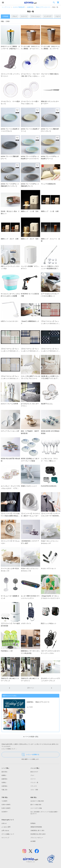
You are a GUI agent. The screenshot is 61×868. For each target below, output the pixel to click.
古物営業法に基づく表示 (37, 831)
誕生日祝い (5, 772)
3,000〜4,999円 (6, 805)
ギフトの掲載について (8, 834)
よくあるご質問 (6, 827)
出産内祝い (5, 786)
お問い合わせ (5, 831)
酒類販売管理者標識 (36, 827)
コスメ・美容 (34, 790)
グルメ (15, 16)
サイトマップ (5, 838)
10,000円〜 (5, 812)
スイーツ (24, 16)
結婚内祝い (5, 779)
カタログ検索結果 (19, 7)
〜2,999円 (4, 801)
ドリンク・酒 (34, 783)
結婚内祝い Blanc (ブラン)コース (38, 7)
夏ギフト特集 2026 (36, 805)
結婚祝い (4, 775)
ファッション (36, 16)
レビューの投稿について (10, 749)
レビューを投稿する (30, 755)
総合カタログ (34, 772)
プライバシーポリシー (37, 838)
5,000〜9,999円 (6, 808)
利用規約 (33, 823)
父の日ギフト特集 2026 (37, 801)
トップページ (6, 7)
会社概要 (33, 841)
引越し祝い (5, 790)
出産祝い (4, 783)
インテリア (48, 16)
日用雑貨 (5, 16)
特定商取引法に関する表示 (38, 834)
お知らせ (4, 823)
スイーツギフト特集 (36, 808)
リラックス (34, 786)
